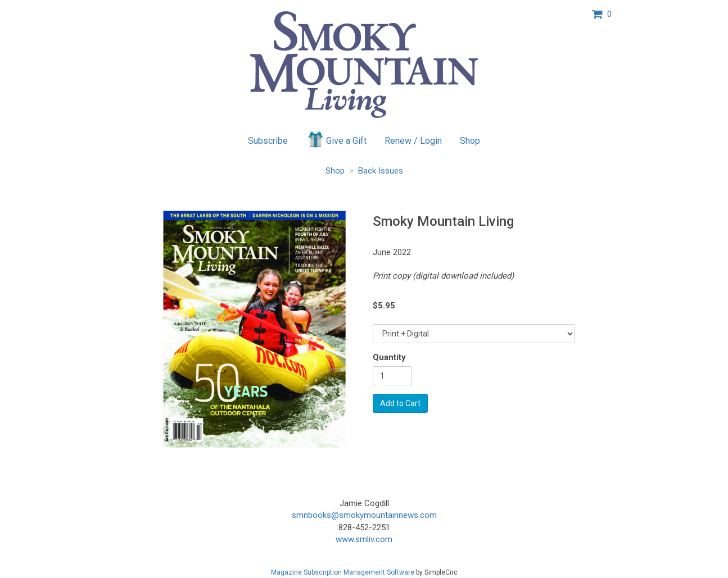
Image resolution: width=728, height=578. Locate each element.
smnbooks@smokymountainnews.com (364, 515)
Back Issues (381, 171)
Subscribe (268, 141)
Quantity (389, 357)
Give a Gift (336, 139)
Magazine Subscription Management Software (343, 572)
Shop (470, 141)
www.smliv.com (364, 539)
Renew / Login (413, 141)
